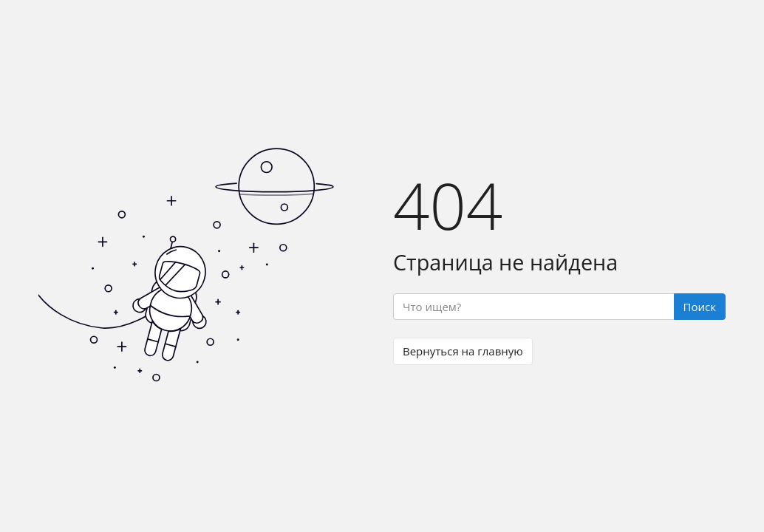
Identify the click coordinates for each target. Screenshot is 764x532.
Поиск (700, 307)
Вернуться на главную (463, 351)
